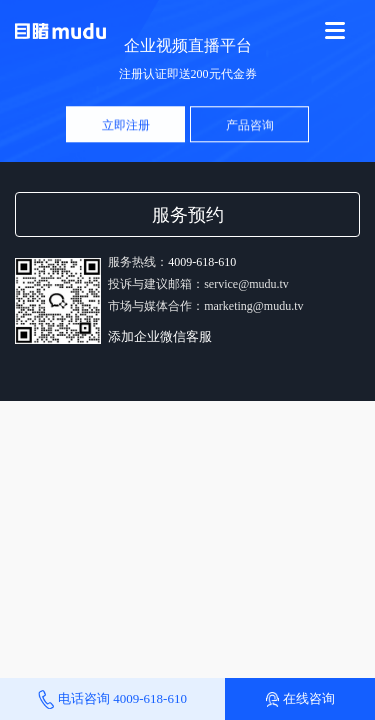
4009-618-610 (202, 262)
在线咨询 (300, 699)
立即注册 (126, 126)
